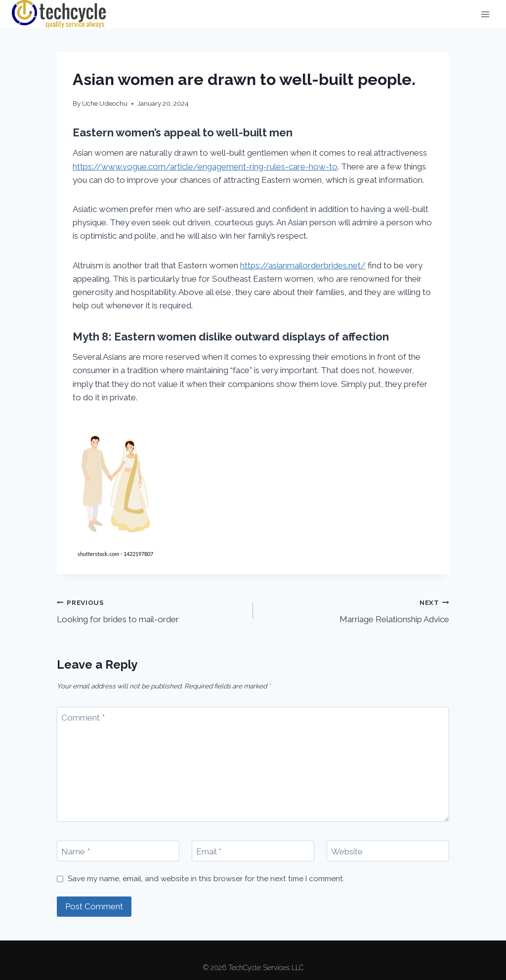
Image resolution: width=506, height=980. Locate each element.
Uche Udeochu (105, 103)
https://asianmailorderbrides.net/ (303, 265)
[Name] (118, 851)
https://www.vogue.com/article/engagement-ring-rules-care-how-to (205, 167)
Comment (83, 718)
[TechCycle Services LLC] (59, 14)
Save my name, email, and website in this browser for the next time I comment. (206, 879)
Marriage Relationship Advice (355, 610)
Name (76, 852)
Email (209, 852)
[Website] (388, 851)
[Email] (253, 851)
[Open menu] (485, 14)
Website (347, 852)
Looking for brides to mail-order (151, 610)
